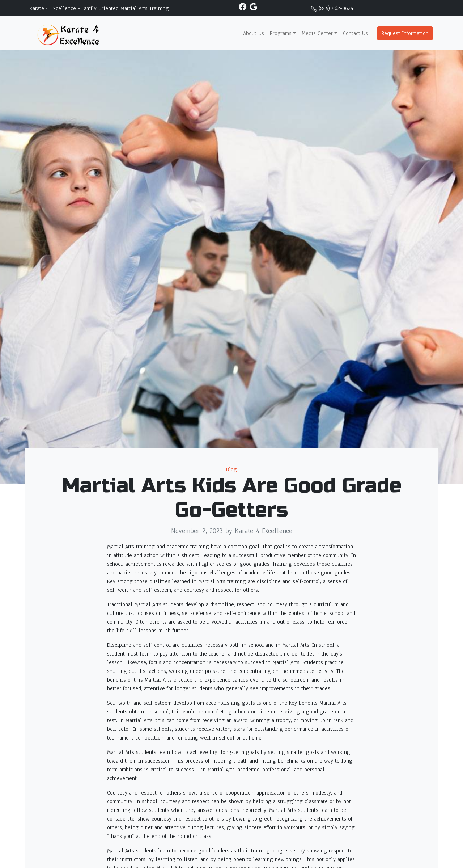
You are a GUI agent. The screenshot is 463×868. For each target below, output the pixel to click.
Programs (281, 33)
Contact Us (355, 33)
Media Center (317, 33)
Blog (231, 469)
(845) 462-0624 (336, 8)
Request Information (405, 33)
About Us (254, 33)
